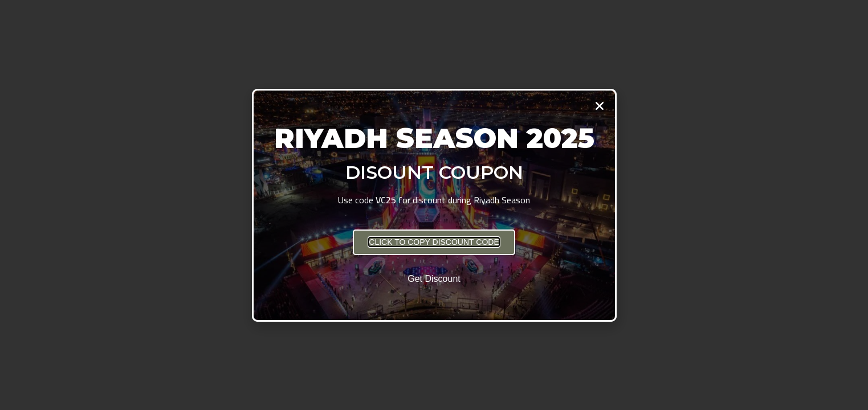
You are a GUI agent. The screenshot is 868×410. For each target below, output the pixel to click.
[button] (434, 242)
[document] (434, 205)
